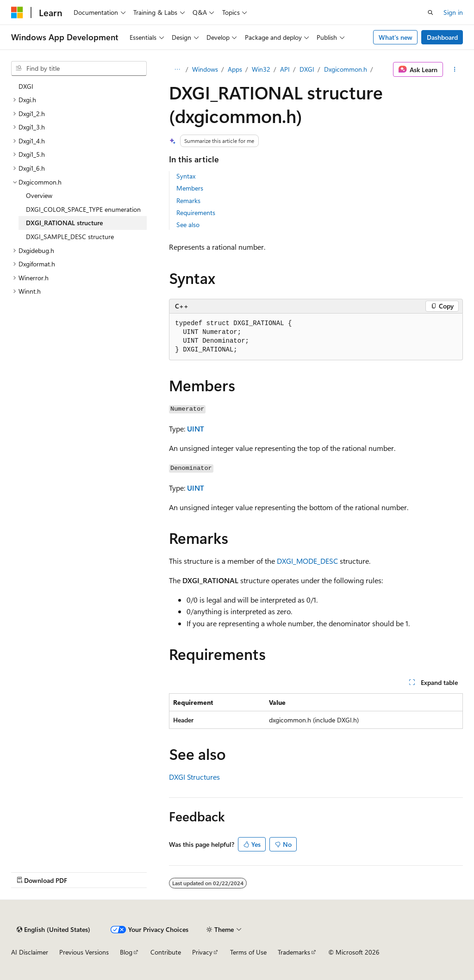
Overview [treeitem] (39, 195)
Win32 (261, 69)
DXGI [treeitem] (26, 86)
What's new (396, 37)
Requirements (196, 213)
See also (188, 225)
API (285, 69)
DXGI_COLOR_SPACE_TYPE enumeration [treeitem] (83, 209)
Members (190, 188)
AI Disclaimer (30, 952)
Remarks (188, 200)
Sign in (453, 12)
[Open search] (430, 12)
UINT (196, 428)
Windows (205, 69)
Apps (235, 69)
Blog (126, 952)
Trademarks (294, 952)
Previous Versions (84, 952)
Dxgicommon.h (346, 69)
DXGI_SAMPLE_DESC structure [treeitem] (70, 237)
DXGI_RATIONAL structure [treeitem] (64, 223)
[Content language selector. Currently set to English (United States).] (53, 930)
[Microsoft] (17, 12)
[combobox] (79, 68)
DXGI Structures (194, 777)
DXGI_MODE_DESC (307, 561)
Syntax (186, 176)
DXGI (307, 69)
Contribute (166, 952)
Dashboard (442, 37)
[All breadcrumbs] (177, 69)
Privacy (202, 952)
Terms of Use (248, 952)
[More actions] (455, 69)
